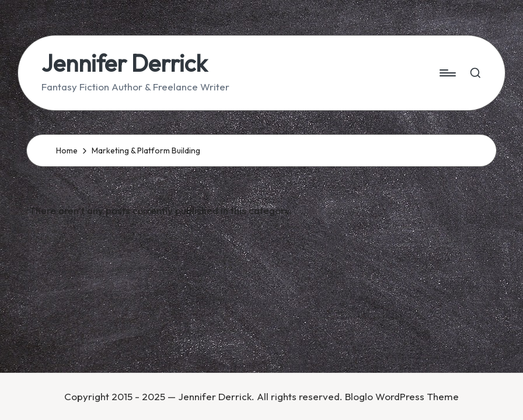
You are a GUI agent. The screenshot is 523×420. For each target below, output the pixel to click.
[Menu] (447, 73)
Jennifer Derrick (124, 63)
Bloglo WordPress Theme (402, 396)
